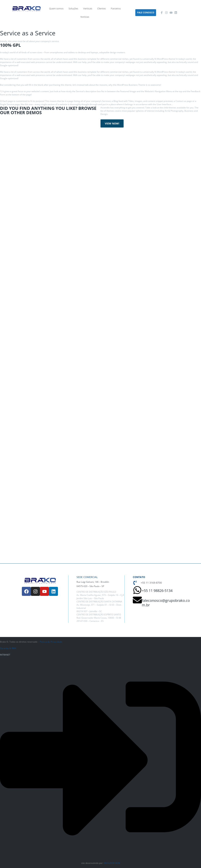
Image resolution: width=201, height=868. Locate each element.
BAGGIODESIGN (112, 863)
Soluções (73, 8)
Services (15, 28)
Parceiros (116, 8)
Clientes (101, 8)
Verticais (88, 8)
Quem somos (56, 8)
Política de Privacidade (51, 642)
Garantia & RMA (8, 648)
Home (4, 28)
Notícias (85, 17)
